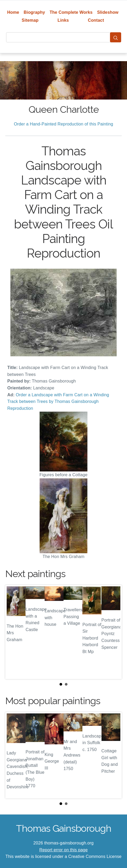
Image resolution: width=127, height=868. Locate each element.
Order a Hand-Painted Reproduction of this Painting (63, 124)
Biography (34, 12)
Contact (96, 20)
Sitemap (30, 20)
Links (63, 20)
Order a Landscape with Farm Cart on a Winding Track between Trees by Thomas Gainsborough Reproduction (58, 402)
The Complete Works (71, 12)
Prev (14, 632)
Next (113, 632)
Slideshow (108, 12)
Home (13, 12)
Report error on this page (63, 850)
